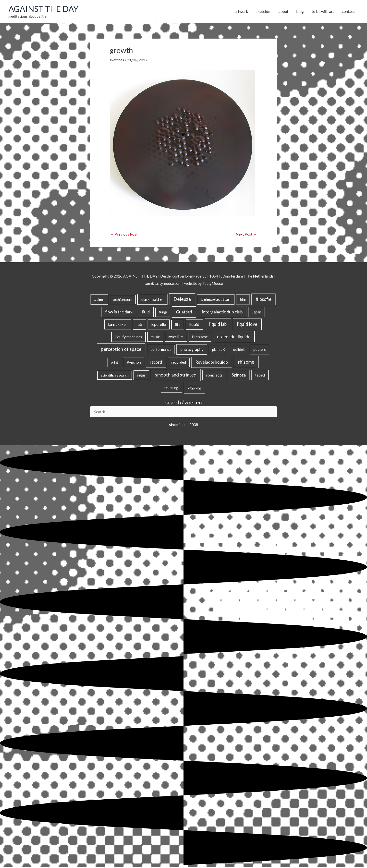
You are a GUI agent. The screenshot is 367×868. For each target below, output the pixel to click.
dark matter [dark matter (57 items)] (152, 300)
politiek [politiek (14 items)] (239, 350)
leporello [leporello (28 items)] (159, 325)
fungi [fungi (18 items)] (163, 313)
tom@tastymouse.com (162, 284)
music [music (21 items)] (155, 337)
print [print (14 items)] (115, 363)
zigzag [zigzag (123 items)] (194, 388)
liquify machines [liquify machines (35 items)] (129, 337)
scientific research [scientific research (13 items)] (115, 376)
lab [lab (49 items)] (139, 325)
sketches (117, 60)
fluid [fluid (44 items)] (146, 313)
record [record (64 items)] (156, 363)
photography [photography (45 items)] (192, 350)
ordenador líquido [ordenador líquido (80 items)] (234, 337)
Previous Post (124, 235)
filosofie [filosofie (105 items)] (263, 300)
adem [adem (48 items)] (99, 300)
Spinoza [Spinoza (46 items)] (239, 376)
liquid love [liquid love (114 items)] (247, 325)
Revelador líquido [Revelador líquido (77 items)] (212, 363)
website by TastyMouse (204, 284)
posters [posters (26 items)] (260, 350)
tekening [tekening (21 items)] (171, 388)
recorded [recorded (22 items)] (179, 363)
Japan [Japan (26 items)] (257, 313)
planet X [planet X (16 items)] (218, 350)
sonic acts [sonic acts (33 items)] (214, 376)
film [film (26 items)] (243, 300)
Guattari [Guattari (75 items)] (184, 313)
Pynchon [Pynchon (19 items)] (134, 363)
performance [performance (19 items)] (161, 350)
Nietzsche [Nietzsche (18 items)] (200, 338)
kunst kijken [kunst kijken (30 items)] (118, 325)
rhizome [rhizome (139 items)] (246, 363)
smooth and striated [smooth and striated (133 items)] (176, 376)
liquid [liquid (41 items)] (194, 325)
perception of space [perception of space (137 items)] (121, 350)
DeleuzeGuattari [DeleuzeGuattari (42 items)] (216, 300)
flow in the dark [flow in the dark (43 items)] (119, 313)
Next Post (246, 235)
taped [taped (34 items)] (260, 376)
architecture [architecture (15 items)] (123, 300)
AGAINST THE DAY (45, 9)
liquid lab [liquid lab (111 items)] (218, 325)
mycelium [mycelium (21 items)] (176, 337)
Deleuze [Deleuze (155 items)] (182, 300)
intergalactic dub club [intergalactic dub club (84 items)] (222, 312)
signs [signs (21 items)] (141, 376)
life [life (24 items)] (178, 325)
